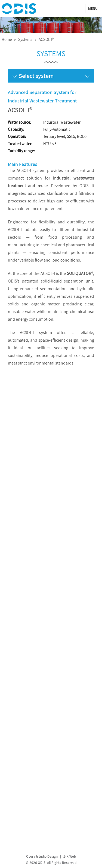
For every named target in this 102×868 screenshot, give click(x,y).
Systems (25, 39)
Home (7, 39)
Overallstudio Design (42, 856)
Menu (93, 9)
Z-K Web (70, 856)
